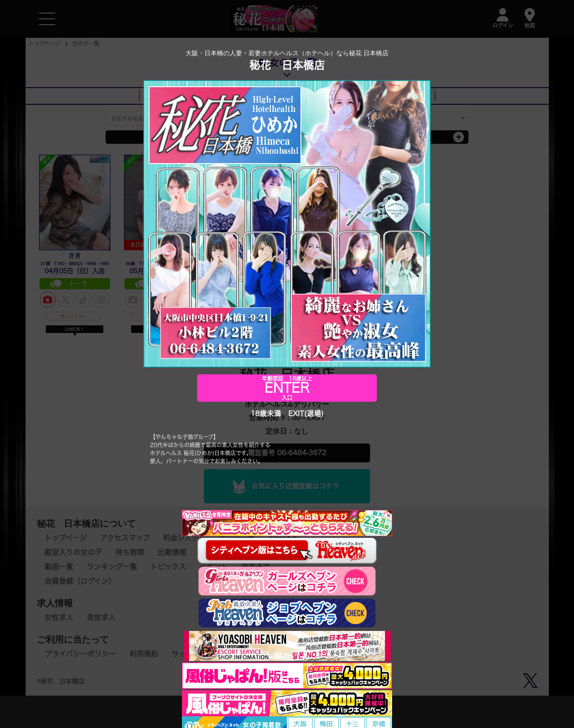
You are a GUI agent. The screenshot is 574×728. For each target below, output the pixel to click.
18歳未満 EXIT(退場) (287, 414)
